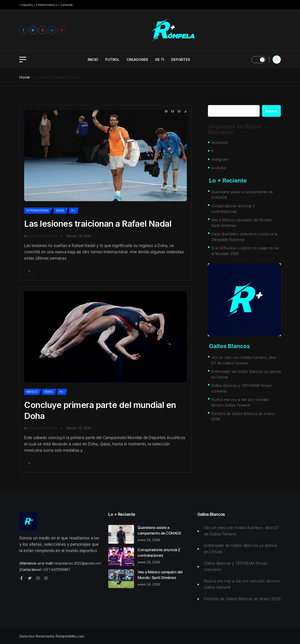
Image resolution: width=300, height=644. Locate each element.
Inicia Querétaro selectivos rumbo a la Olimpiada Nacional (244, 237)
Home (24, 77)
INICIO (93, 60)
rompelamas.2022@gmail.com (77, 563)
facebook (219, 142)
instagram (220, 159)
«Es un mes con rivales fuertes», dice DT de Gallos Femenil (244, 360)
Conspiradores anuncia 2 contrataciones (233, 209)
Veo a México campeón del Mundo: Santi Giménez (242, 223)
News (60, 210)
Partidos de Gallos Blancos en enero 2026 (243, 416)
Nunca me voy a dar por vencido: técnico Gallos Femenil (240, 402)
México (32, 392)
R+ (73, 210)
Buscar (271, 111)
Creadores (137, 60)
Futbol (112, 60)
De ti (160, 60)
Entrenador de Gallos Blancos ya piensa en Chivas (246, 374)
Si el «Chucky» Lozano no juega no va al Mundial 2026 (245, 251)
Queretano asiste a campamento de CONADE (242, 195)
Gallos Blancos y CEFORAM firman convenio (242, 388)
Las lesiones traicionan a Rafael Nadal (98, 224)
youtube (218, 168)
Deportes (180, 60)
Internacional (38, 210)
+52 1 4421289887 (56, 569)
